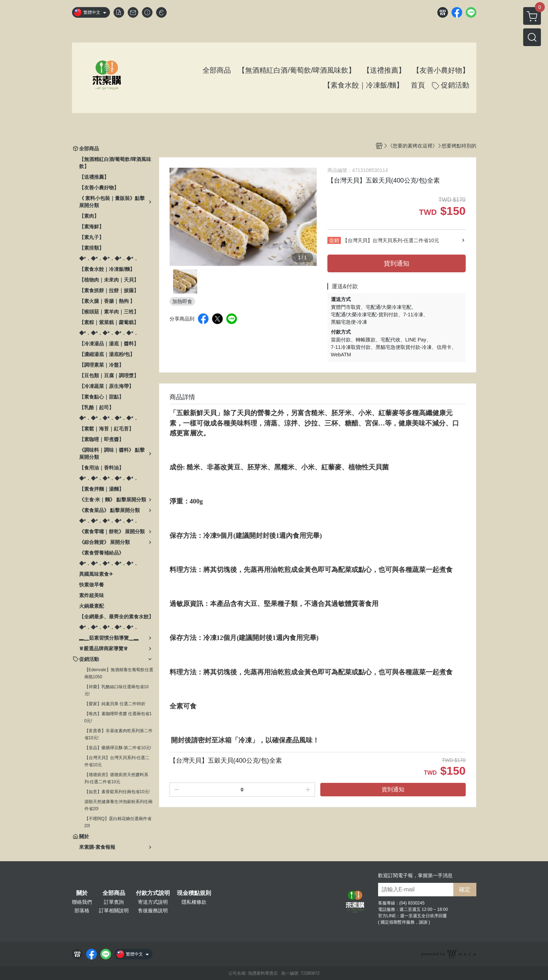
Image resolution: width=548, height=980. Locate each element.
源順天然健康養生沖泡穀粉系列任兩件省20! (118, 805)
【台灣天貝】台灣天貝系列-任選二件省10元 (117, 761)
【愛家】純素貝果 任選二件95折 (115, 704)
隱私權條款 (194, 902)
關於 (82, 893)
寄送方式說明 (153, 902)
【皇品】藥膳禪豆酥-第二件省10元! (118, 748)
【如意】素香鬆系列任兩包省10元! (117, 792)
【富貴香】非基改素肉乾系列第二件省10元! (118, 734)
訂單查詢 (114, 902)
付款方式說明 (153, 893)
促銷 (334, 240)
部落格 (82, 911)
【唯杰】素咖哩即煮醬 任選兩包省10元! (118, 717)
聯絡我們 (82, 902)
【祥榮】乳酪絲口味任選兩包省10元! (117, 690)
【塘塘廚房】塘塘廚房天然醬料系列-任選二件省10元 (116, 778)
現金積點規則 (194, 893)
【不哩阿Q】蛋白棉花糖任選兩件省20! (118, 822)
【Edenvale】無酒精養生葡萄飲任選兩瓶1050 (119, 673)
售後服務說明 (153, 911)
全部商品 (114, 893)
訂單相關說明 (114, 911)
